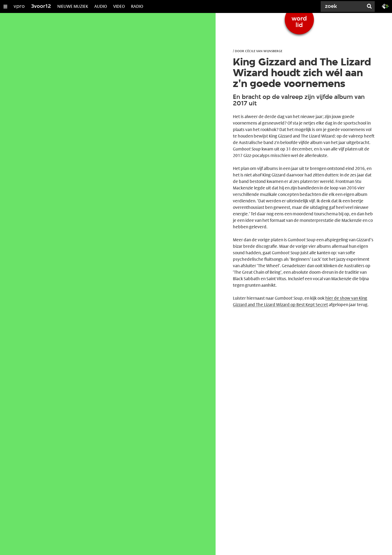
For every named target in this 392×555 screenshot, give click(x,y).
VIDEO (119, 6)
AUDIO (101, 6)
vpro (19, 6)
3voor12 (41, 6)
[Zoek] (343, 6)
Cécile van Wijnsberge (264, 51)
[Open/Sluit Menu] (5, 6)
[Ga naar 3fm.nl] (386, 6)
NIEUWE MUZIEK (73, 6)
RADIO (137, 6)
